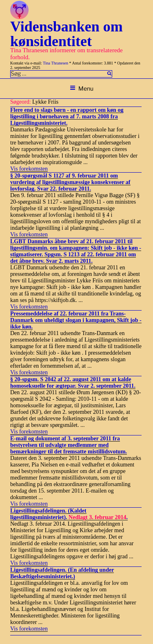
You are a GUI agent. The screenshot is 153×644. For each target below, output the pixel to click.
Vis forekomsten (29, 169)
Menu (82, 88)
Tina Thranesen (55, 63)
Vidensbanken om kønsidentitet (67, 34)
